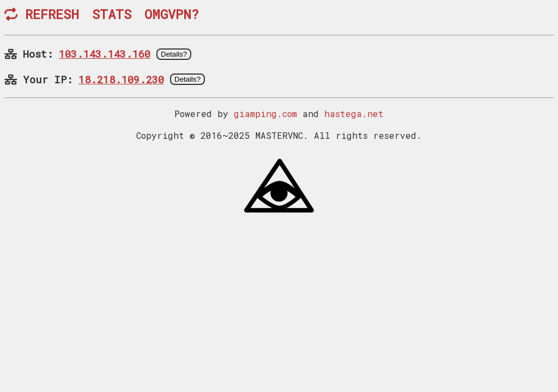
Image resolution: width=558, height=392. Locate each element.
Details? (174, 54)
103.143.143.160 (105, 54)
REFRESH (42, 14)
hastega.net (354, 114)
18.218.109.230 (121, 79)
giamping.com (265, 114)
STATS (112, 14)
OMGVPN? (172, 14)
